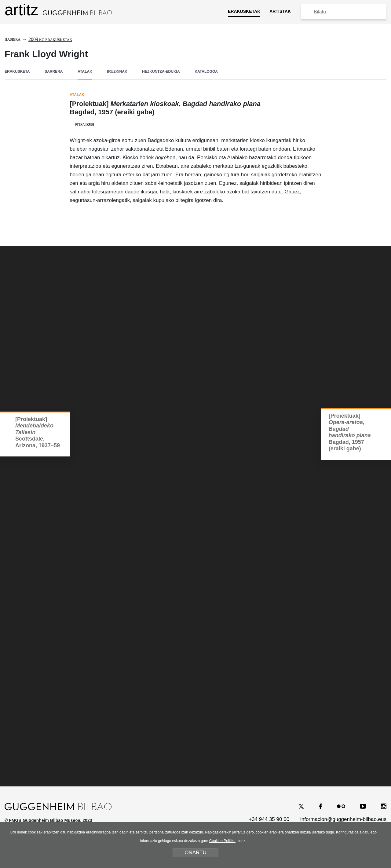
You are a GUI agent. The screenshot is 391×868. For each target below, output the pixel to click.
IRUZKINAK (117, 71)
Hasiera (13, 39)
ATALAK (85, 71)
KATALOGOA (206, 71)
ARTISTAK (280, 11)
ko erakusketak (50, 40)
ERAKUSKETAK (244, 11)
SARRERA (54, 71)
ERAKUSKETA (17, 71)
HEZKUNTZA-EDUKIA (161, 71)
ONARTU (195, 853)
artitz (58, 10)
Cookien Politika (222, 841)
